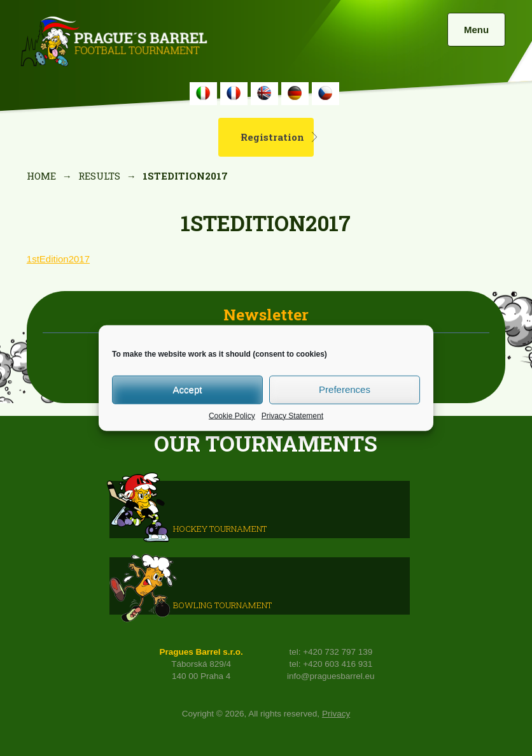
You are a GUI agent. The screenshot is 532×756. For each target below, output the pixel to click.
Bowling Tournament (222, 605)
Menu (476, 30)
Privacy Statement (292, 415)
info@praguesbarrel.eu (331, 676)
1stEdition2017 (58, 259)
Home (41, 176)
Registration (272, 137)
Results (99, 176)
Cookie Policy (232, 415)
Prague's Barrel (114, 43)
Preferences (345, 389)
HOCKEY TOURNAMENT (220, 529)
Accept (188, 389)
